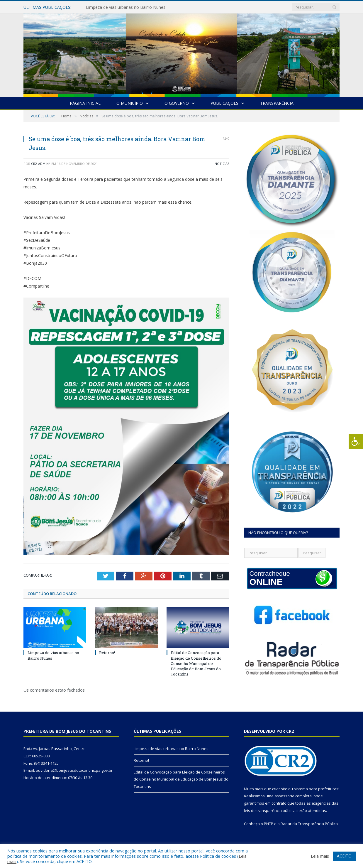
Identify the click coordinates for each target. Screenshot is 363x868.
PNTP (269, 824)
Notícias (222, 164)
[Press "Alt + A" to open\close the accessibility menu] (356, 441)
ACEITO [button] (344, 856)
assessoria (284, 796)
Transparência (277, 103)
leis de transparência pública (270, 810)
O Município (130, 103)
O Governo (177, 103)
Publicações (224, 103)
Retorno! (107, 653)
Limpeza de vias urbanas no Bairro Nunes (126, 7)
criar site (280, 789)
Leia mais (320, 856)
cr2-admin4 (41, 164)
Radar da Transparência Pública (309, 824)
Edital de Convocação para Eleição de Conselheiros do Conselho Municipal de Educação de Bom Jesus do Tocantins (196, 663)
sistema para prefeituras (316, 789)
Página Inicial (85, 103)
